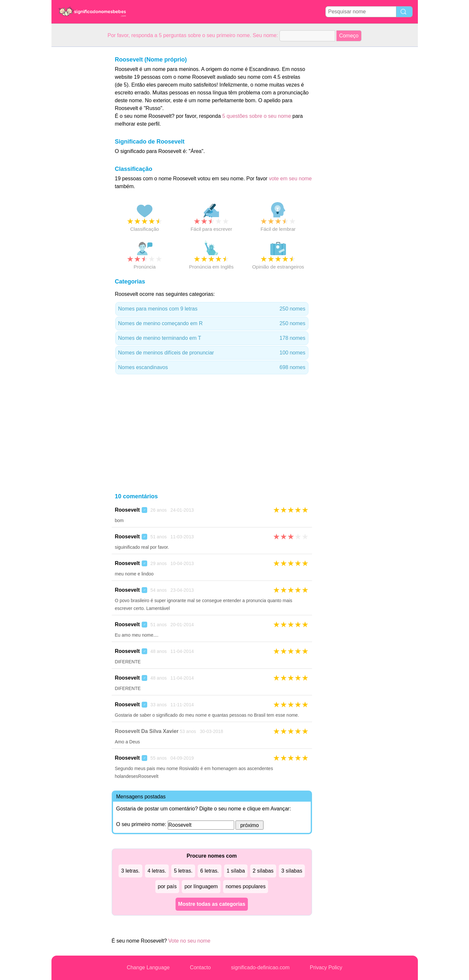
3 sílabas (292, 871)
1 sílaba (236, 871)
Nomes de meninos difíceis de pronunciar (212, 353)
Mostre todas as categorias (212, 904)
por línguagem (201, 886)
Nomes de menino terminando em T (212, 338)
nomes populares (246, 886)
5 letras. (183, 871)
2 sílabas (263, 871)
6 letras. (210, 871)
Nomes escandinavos (212, 367)
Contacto (200, 967)
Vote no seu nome (189, 941)
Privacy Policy (326, 967)
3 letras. (130, 871)
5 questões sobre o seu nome (256, 116)
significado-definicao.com (260, 967)
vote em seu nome (291, 179)
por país (167, 886)
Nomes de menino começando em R (212, 324)
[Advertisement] (78, 145)
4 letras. (157, 871)
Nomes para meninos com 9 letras (212, 309)
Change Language (148, 967)
